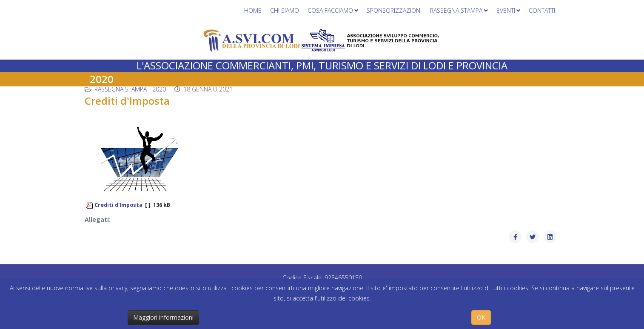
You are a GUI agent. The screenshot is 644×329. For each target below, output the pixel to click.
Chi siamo (285, 10)
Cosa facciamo (330, 10)
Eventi (506, 10)
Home (253, 10)
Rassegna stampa (456, 10)
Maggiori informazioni (163, 317)
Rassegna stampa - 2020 (130, 89)
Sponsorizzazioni (394, 10)
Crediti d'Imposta (118, 205)
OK (481, 317)
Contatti (542, 10)
